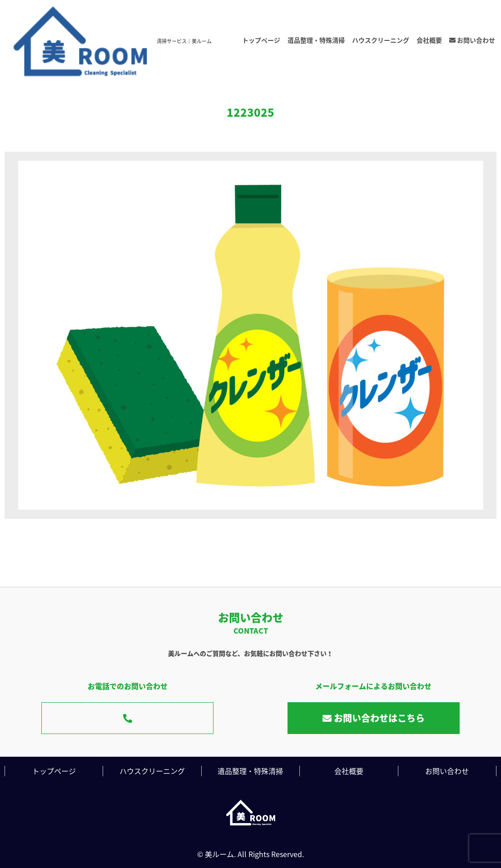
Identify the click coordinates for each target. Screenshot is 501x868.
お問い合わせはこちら (374, 718)
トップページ (261, 40)
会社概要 (429, 40)
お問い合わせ (472, 40)
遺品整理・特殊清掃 (316, 40)
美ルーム (219, 854)
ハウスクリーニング (381, 40)
